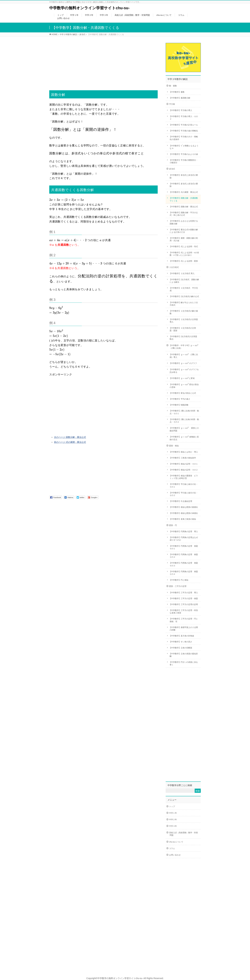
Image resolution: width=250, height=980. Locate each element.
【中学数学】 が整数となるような (184, 147)
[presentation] (67, 200)
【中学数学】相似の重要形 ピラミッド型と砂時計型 (184, 477)
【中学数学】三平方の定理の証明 (184, 604)
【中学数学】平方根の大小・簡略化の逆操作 (184, 138)
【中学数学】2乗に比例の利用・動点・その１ (184, 412)
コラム (172, 848)
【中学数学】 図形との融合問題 (184, 429)
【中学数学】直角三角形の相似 (183, 519)
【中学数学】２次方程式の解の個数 (184, 312)
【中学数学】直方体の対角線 (182, 636)
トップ (172, 806)
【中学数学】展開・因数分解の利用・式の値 (184, 239)
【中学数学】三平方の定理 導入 (184, 593)
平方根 (172, 104)
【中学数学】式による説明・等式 (184, 247)
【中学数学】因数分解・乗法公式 (184, 207)
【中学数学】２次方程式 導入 (182, 274)
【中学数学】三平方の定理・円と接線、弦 (184, 620)
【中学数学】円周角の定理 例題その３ (184, 564)
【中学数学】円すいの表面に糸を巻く (184, 663)
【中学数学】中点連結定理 (181, 501)
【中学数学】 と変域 (182, 378)
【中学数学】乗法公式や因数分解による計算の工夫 (184, 231)
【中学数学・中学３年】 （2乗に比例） (184, 346)
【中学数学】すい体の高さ (181, 642)
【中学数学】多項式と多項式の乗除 (184, 185)
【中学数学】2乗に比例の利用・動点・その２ (184, 421)
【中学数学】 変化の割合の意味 (184, 386)
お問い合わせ (175, 855)
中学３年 (173, 826)
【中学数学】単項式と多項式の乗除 (184, 176)
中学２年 (173, 820)
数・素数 (173, 86)
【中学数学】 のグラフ (183, 363)
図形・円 (173, 525)
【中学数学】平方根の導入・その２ (184, 118)
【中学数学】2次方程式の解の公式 (184, 296)
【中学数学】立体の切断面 (181, 648)
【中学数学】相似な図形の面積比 (184, 507)
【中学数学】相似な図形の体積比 (184, 513)
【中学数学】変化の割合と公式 (183, 393)
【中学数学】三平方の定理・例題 (184, 599)
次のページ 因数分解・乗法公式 (70, 437)
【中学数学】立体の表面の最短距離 (184, 655)
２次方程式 (174, 267)
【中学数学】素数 (177, 92)
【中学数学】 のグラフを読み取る (184, 371)
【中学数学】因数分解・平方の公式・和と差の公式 (184, 214)
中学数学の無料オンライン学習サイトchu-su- (89, 8)
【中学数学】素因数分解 (180, 98)
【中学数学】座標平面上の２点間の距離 (184, 629)
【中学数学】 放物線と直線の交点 (184, 438)
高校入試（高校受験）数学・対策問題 (184, 834)
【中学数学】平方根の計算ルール (184, 125)
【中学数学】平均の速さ (180, 399)
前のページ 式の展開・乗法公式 (70, 442)
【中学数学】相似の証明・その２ (184, 470)
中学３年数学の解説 (178, 79)
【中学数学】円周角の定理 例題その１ (184, 547)
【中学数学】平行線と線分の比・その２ (184, 494)
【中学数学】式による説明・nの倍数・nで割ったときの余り (184, 254)
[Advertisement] (103, 61)
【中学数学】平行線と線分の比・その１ (184, 485)
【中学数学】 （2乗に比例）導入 (184, 356)
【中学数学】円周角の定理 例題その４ (184, 573)
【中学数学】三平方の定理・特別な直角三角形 (184, 612)
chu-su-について (176, 842)
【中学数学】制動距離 (179, 405)
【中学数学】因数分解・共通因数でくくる (184, 199)
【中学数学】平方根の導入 (181, 110)
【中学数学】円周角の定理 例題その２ (184, 556)
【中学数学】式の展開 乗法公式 (184, 192)
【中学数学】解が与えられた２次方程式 (184, 304)
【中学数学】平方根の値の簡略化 (184, 131)
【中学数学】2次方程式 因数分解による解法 (184, 281)
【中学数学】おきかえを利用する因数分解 (184, 222)
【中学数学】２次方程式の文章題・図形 (183, 329)
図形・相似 (174, 446)
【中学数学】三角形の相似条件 (183, 458)
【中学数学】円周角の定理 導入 (184, 532)
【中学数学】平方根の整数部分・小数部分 (184, 161)
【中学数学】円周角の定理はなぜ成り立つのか (184, 539)
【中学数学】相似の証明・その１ (184, 464)
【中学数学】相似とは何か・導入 (184, 452)
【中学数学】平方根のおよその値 (184, 154)
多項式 (172, 169)
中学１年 (173, 813)
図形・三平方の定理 (178, 586)
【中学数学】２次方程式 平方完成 (184, 289)
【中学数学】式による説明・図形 (184, 261)
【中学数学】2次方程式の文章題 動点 (184, 338)
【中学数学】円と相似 (179, 580)
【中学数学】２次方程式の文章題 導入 (184, 321)
